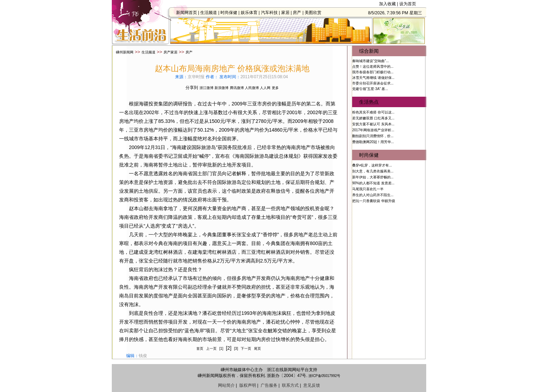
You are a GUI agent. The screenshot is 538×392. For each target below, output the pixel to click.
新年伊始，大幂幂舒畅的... (373, 177)
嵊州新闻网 (125, 52)
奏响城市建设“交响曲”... (370, 61)
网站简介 (226, 385)
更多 (275, 88)
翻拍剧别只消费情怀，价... (373, 136)
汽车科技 (271, 13)
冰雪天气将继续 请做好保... (373, 78)
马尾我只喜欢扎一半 (368, 189)
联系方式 (290, 385)
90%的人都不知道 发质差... (373, 183)
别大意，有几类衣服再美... (373, 171)
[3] (236, 349)
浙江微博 (206, 88)
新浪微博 (221, 88)
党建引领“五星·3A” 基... (370, 89)
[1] (221, 349)
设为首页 (408, 4)
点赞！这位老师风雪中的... (373, 66)
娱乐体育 (251, 13)
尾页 (257, 349)
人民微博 (252, 88)
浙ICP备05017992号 (324, 376)
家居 (287, 13)
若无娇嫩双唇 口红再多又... (373, 118)
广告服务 (269, 385)
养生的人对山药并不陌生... (373, 195)
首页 (200, 349)
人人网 (265, 88)
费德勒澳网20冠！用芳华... (373, 142)
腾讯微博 (237, 88)
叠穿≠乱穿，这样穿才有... (372, 165)
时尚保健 (231, 13)
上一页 (211, 349)
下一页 (246, 349)
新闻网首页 (188, 13)
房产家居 (170, 52)
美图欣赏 (315, 13)
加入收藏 (387, 4)
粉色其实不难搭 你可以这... (373, 112)
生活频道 (210, 13)
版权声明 (248, 385)
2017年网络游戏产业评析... (373, 130)
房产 (299, 13)
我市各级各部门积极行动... (373, 72)
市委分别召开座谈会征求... (373, 83)
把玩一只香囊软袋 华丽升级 (374, 201)
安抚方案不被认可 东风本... (373, 124)
